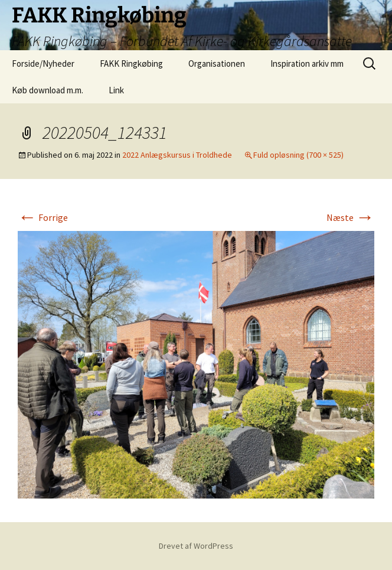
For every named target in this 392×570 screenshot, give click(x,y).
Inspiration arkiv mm (307, 63)
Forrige (43, 217)
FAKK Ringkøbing (131, 63)
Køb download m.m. (48, 90)
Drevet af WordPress (196, 546)
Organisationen (217, 63)
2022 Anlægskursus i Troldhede (177, 155)
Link (116, 90)
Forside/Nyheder (43, 63)
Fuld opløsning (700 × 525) (298, 155)
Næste (350, 217)
